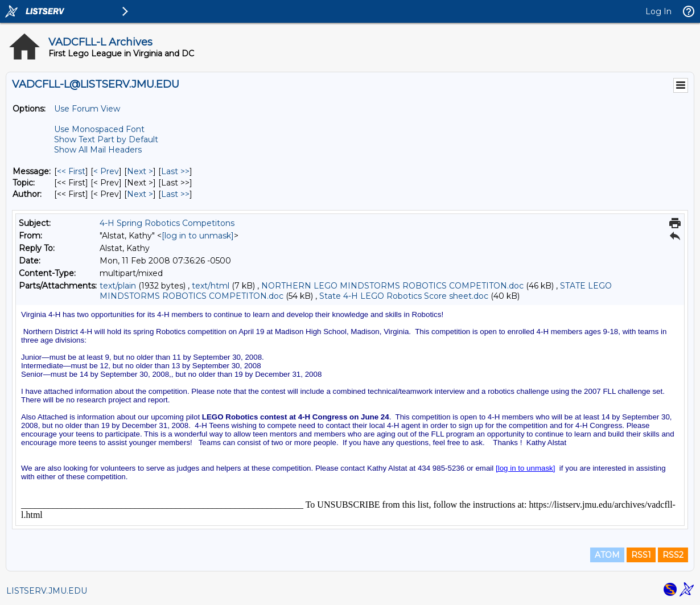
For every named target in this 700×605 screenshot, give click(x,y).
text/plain (118, 286)
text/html (211, 286)
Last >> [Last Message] (175, 171)
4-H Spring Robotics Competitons (167, 223)
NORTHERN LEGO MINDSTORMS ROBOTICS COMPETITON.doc (392, 286)
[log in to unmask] (198, 236)
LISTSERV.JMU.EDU (47, 591)
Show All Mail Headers (98, 150)
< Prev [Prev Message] (106, 171)
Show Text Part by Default (106, 139)
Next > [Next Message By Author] (140, 194)
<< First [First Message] (71, 171)
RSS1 (641, 555)
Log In (658, 11)
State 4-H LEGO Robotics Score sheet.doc (404, 296)
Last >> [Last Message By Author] (175, 194)
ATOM (607, 555)
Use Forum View (87, 109)
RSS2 (673, 555)
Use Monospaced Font (99, 129)
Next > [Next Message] (140, 171)
